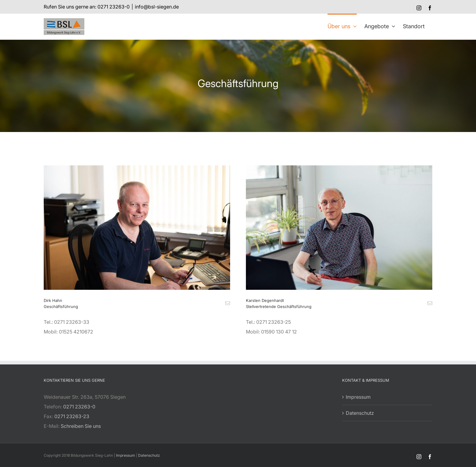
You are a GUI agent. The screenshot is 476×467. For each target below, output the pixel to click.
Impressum (358, 397)
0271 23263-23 (72, 416)
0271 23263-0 (79, 407)
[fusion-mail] (228, 303)
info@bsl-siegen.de (157, 7)
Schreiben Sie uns (81, 426)
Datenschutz (360, 413)
